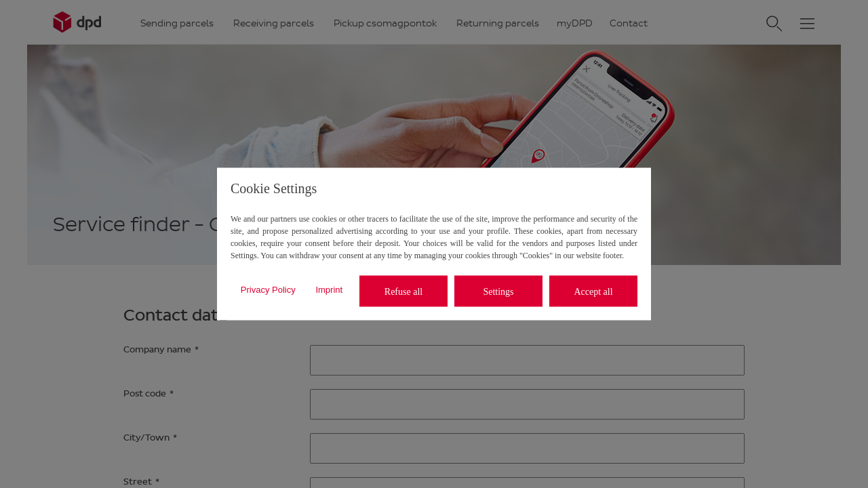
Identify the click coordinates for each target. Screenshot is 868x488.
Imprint (329, 289)
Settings (498, 291)
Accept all (593, 291)
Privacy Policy (268, 289)
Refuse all (403, 291)
